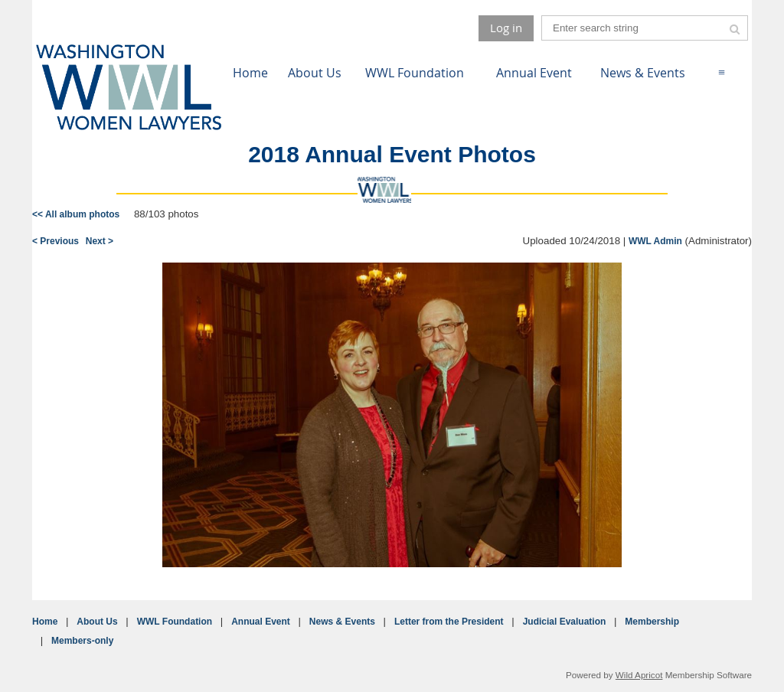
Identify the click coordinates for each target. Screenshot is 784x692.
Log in (506, 28)
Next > (100, 241)
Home (45, 622)
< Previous (56, 241)
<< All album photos (76, 214)
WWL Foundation (175, 622)
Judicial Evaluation (565, 622)
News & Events (342, 622)
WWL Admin (655, 241)
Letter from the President (449, 622)
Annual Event (261, 622)
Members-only (82, 641)
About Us (97, 622)
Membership (652, 622)
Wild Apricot (639, 675)
